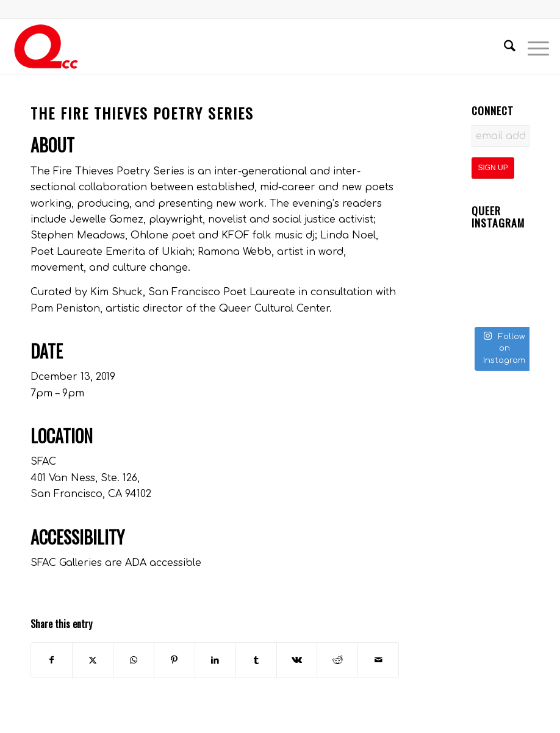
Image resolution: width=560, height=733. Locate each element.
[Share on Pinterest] (174, 660)
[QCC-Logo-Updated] (46, 46)
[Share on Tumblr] (256, 660)
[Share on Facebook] (52, 660)
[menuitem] (504, 46)
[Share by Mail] (378, 660)
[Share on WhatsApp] (134, 660)
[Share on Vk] (297, 660)
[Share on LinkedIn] (215, 660)
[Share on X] (93, 660)
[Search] (504, 46)
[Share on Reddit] (337, 660)
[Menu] (532, 46)
